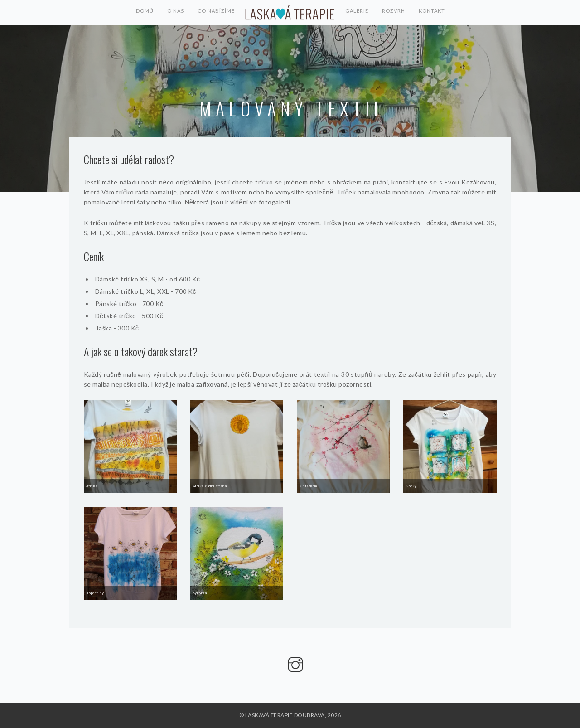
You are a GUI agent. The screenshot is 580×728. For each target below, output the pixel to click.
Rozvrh (394, 12)
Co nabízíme (216, 12)
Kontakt (434, 12)
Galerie (357, 12)
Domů (143, 12)
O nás (175, 12)
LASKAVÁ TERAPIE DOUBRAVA (290, 12)
